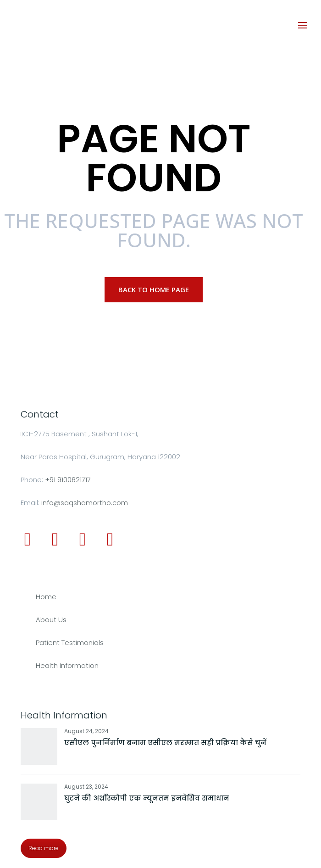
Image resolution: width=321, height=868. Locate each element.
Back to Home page (154, 289)
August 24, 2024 (86, 731)
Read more (44, 848)
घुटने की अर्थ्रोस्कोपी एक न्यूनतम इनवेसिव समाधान (147, 798)
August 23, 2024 (86, 787)
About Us (51, 620)
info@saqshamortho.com (85, 503)
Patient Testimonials (70, 643)
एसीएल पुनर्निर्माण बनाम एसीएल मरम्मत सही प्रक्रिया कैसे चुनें (165, 743)
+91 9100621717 (68, 480)
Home (46, 597)
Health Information (67, 665)
